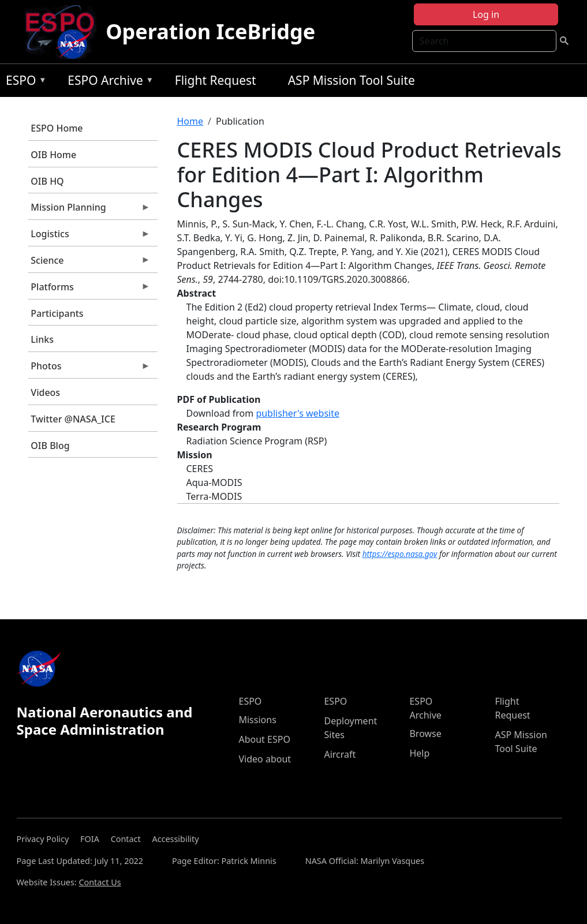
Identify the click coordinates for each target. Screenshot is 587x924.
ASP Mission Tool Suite (352, 80)
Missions (257, 720)
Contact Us (100, 882)
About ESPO (264, 739)
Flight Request (216, 80)
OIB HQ (47, 181)
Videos (45, 392)
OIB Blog (50, 446)
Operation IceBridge (210, 31)
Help (419, 753)
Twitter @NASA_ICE (73, 419)
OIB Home (53, 155)
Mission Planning (89, 210)
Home (190, 121)
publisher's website (298, 413)
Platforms (89, 290)
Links (42, 339)
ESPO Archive (108, 82)
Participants (57, 313)
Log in (486, 14)
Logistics (89, 237)
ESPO (23, 82)
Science (89, 263)
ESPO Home (57, 128)
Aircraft (340, 754)
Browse (425, 734)
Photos (89, 369)
